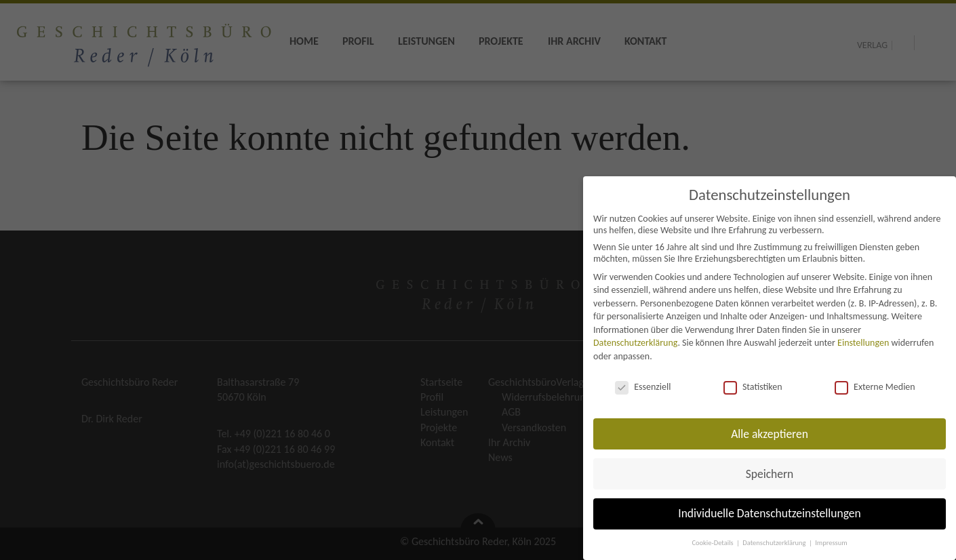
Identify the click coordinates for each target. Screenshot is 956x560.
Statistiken (753, 387)
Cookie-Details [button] (713, 543)
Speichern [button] (770, 474)
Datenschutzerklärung (635, 343)
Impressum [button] (831, 543)
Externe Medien (875, 387)
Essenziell (643, 387)
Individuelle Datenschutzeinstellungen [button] (769, 513)
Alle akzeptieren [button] (770, 434)
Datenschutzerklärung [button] (775, 543)
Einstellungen (863, 343)
